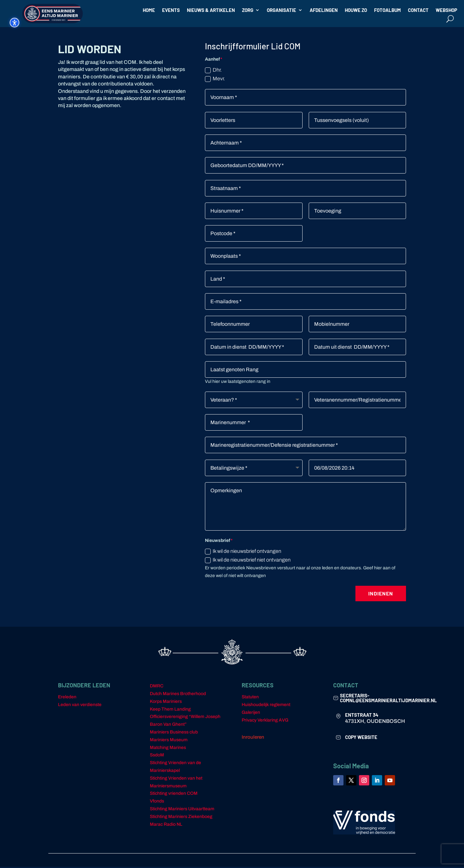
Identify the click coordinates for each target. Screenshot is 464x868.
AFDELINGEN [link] (324, 10)
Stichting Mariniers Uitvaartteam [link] (182, 810)
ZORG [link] (248, 10)
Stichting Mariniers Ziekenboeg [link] (181, 818)
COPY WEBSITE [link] (361, 738)
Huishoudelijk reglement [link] (266, 706)
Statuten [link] (250, 698)
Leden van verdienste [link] (80, 706)
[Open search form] (450, 19)
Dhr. (213, 71)
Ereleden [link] (67, 698)
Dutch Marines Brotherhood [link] (178, 695)
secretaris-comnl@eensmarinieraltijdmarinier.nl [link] (388, 699)
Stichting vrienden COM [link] (174, 795)
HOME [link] (149, 10)
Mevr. (215, 80)
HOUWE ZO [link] (356, 10)
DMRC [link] (157, 687)
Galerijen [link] (251, 714)
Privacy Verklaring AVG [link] (265, 721)
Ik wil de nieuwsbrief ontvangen (243, 553)
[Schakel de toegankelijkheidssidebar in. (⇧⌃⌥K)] (15, 23)
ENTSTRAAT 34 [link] (362, 716)
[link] (336, 699)
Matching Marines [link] (168, 749)
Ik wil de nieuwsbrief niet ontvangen (248, 561)
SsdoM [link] (157, 756)
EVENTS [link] (171, 10)
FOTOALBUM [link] (387, 10)
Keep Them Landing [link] (170, 710)
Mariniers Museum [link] (169, 741)
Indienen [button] (381, 595)
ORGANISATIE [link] (281, 10)
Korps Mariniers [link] (166, 703)
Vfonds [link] (157, 802)
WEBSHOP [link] (446, 10)
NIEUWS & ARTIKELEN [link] (211, 10)
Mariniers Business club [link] (174, 733)
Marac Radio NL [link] (166, 826)
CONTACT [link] (418, 10)
